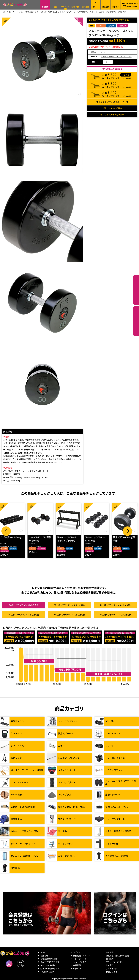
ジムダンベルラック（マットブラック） (68, 539)
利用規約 (110, 959)
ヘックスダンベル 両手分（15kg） (41, 539)
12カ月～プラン (69, 605)
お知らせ (44, 956)
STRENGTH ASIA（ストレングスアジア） (116, 56)
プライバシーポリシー (115, 962)
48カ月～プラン (69, 615)
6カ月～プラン (24, 605)
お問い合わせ (75, 8)
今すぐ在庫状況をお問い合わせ (112, 114)
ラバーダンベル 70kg (12, 537)
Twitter (21, 964)
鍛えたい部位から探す (136, 321)
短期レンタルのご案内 (112, 108)
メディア (77, 952)
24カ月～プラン (115, 605)
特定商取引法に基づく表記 (117, 956)
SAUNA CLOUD (47, 972)
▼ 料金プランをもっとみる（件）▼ (112, 102)
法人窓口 (86, 7)
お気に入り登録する (114, 69)
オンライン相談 (65, 8)
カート (96, 5)
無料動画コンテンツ (82, 956)
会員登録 (106, 7)
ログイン (116, 7)
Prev (6, 531)
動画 (55, 7)
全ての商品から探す (49, 959)
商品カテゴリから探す (50, 962)
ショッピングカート (82, 962)
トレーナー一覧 (80, 959)
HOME (43, 952)
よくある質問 (112, 968)
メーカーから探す (48, 965)
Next (127, 531)
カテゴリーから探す (136, 290)
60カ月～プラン (115, 615)
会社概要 (110, 952)
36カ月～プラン (24, 615)
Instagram (9, 964)
